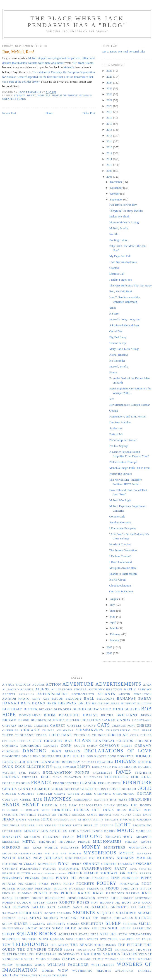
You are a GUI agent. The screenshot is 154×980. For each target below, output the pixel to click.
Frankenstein (66, 783)
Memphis (144, 837)
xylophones (125, 971)
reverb (103, 898)
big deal (112, 703)
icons (135, 810)
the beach (82, 945)
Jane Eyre (142, 815)
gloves (114, 789)
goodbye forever (35, 794)
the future (130, 945)
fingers (11, 777)
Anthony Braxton (105, 689)
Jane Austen (122, 815)
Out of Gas (116, 331)
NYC (63, 863)
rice (114, 898)
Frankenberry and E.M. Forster (127, 416)
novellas (28, 864)
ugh (31, 954)
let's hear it (86, 825)
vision (68, 959)
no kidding (102, 858)
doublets (89, 762)
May (113, 616)
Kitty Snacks (106, 819)
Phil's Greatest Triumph (123, 462)
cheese (144, 725)
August (115, 599)
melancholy (119, 837)
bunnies (56, 720)
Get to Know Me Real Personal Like (123, 51)
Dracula (105, 762)
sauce (145, 907)
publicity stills (136, 888)
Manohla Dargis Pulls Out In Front (130, 468)
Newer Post (9, 113)
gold (145, 788)
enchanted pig (105, 767)
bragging (69, 715)
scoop (50, 913)
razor (7, 898)
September (117, 199)
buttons (92, 720)
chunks (99, 735)
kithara (85, 820)
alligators (61, 689)
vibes (41, 959)
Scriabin (64, 913)
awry (36, 699)
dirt (67, 756)
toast (69, 950)
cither (146, 735)
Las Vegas (46, 825)
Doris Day (71, 762)
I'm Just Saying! (119, 446)
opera (76, 864)
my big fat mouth (63, 853)
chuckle (82, 735)
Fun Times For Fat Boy (123, 205)
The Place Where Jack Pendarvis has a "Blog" (77, 22)
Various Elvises (120, 954)
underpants (69, 954)
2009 (110, 171)
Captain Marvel (17, 726)
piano (62, 878)
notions (10, 864)
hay (114, 800)
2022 (110, 94)
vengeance (13, 959)
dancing (34, 751)
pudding (25, 893)
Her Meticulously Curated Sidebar (129, 405)
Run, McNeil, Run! (120, 291)
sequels (106, 913)
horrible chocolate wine (26, 810)
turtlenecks (14, 954)
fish (45, 777)
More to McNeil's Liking (124, 222)
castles (75, 726)
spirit (8, 934)
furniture (137, 782)
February (116, 634)
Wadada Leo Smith (121, 959)
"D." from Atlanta (83, 63)
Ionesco (79, 815)
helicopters (91, 805)
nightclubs (76, 858)
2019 (110, 112)
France (41, 782)
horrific (62, 810)
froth (117, 783)
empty (84, 767)
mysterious (100, 853)
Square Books (36, 934)
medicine (89, 836)
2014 (110, 141)
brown (10, 720)
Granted (114, 268)
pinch (84, 878)
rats (147, 893)
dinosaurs (52, 756)
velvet (145, 954)
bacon (58, 699)
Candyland (142, 720)
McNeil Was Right (120, 500)
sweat (93, 939)
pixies (44, 884)
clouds (125, 741)
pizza (56, 884)
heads (11, 805)
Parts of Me (116, 434)
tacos (147, 939)
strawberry (140, 934)
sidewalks (123, 918)
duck (8, 767)
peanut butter (16, 873)
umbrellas (46, 954)
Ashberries (115, 428)
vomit (98, 959)
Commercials (117, 516)
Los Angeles (54, 831)
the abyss (59, 945)
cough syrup (86, 746)
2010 (110, 165)
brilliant (127, 715)
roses (83, 902)
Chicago (30, 730)
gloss (101, 789)
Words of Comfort (120, 544)
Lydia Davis (80, 831)
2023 (110, 88)
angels (80, 689)
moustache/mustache (22, 853)
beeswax (68, 703)
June (113, 611)
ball (89, 698)
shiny (36, 918)
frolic (104, 783)
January (115, 640)
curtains (11, 751)
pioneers (131, 878)
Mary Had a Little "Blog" (124, 349)
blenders (63, 709)
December (117, 182)
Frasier (88, 783)
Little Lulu (12, 831)
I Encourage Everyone (122, 528)
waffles (145, 959)
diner (27, 756)
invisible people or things (58, 96)
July (113, 605)
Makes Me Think (119, 216)
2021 (110, 100)
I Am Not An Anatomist (123, 262)
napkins (144, 853)
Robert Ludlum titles (24, 903)
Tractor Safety (118, 343)
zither (46, 976)
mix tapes (33, 848)
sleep (113, 923)
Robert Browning (136, 898)
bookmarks (30, 715)
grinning (103, 794)
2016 (110, 130)
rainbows (115, 893)
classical (105, 741)
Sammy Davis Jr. (74, 907)
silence (143, 918)
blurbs (132, 709)
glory (87, 789)
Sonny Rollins (92, 928)
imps (148, 810)
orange (92, 864)
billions (144, 704)
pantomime (69, 869)
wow (63, 970)
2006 (110, 653)
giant (25, 789)
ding (37, 756)
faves (123, 772)
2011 (110, 159)
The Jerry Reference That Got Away (130, 285)
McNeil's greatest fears (49, 837)
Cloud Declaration (120, 585)
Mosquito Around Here (123, 568)
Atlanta (20, 96)
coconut (144, 741)
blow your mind (105, 709)
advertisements (118, 684)
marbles (144, 831)
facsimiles (103, 773)
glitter (72, 789)
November (117, 188)
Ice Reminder (117, 361)
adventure (78, 684)
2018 (110, 118)
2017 (110, 124)
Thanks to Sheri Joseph (123, 574)
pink (115, 878)
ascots (9, 694)
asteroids (26, 694)
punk (54, 893)
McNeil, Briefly (119, 228)
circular (118, 735)
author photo (16, 699)
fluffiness (93, 777)
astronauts (83, 694)
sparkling (142, 928)
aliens (42, 689)
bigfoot (129, 703)
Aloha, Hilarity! (119, 355)
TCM (7, 945)
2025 (110, 77)
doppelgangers (44, 762)
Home (49, 113)
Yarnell (145, 971)
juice (47, 819)
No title (114, 234)
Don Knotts (97, 756)
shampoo (9, 918)
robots (67, 902)
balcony (74, 699)
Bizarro (46, 709)
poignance (129, 884)
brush (24, 720)
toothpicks (86, 950)
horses (82, 810)
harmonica (83, 800)
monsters (115, 847)
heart (31, 96)
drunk (145, 762)
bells (84, 703)
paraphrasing (97, 868)
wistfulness (103, 965)
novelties (47, 864)
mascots (12, 837)
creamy (143, 745)
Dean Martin (65, 751)
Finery (113, 372)
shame (145, 913)
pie (74, 878)
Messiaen (11, 842)
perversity (13, 878)
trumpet (144, 950)
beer (52, 703)
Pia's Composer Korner (123, 440)
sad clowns (16, 907)
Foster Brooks (16, 783)
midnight (48, 842)
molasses (70, 848)
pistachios (27, 884)
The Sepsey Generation (123, 550)
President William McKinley (60, 889)
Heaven (50, 805)
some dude (64, 928)
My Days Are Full (120, 256)
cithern (9, 741)
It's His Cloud (117, 580)
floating (73, 777)
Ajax (147, 685)
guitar (144, 793)
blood (79, 709)
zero (36, 975)
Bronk (146, 715)
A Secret (114, 314)
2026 (110, 71)
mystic (127, 853)
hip (134, 805)
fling (57, 777)
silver (21, 924)
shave (23, 918)
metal (29, 841)
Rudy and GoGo (137, 903)
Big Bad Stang (118, 337)
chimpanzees (89, 730)
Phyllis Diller (39, 878)
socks (45, 928)
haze (123, 800)
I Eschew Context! (120, 556)
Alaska (27, 689)
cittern (24, 741)
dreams (125, 761)
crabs (127, 746)
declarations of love (118, 751)
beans (39, 703)
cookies (51, 746)
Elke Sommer (65, 767)
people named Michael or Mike (103, 873)
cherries (11, 730)
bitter (31, 709)
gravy (60, 794)
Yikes (113, 308)
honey (146, 805)
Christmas (60, 735)
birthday (12, 709)
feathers (143, 773)
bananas (126, 698)
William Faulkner (68, 965)
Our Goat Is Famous (121, 591)
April (114, 622)
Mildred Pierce (75, 842)
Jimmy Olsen (28, 819)
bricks (107, 715)
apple (130, 689)
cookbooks (31, 746)
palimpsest (30, 869)
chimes (48, 730)
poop (147, 883)
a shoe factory (17, 685)
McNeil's (69, 67)
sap (134, 907)
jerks (8, 819)
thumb (55, 949)
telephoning (30, 944)
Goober (9, 794)
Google (113, 411)
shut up (89, 918)
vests (29, 959)
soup (126, 928)
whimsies (24, 965)
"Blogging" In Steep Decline (126, 211)
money (91, 847)
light (123, 825)
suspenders (76, 939)
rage (99, 893)
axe (46, 699)
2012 (110, 153)
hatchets (101, 800)
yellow (11, 975)
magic (125, 830)
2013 (110, 147)
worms (48, 971)
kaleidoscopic (65, 820)
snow (31, 928)
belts (97, 703)
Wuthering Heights (92, 971)
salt (52, 907)
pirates (9, 884)
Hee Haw (69, 805)
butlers (74, 720)
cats (103, 725)
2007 (110, 647)
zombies (60, 975)
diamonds (11, 756)
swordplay (130, 939)
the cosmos (105, 945)
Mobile (51, 848)
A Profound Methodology (124, 325)
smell (145, 924)
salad (38, 907)
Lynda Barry (104, 831)
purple (68, 893)
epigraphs (128, 767)
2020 (110, 106)
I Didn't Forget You (120, 280)
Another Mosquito (120, 522)
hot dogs (103, 810)
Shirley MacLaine (61, 918)
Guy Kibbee (21, 800)
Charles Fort (124, 726)
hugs (122, 810)
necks (24, 858)
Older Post (89, 113)
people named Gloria (49, 874)
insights (10, 815)
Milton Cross (138, 842)
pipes (146, 878)
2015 (110, 135)
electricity (40, 767)
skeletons (92, 924)
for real (141, 777)
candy (124, 720)
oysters (10, 869)
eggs (20, 767)
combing (10, 746)
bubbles (38, 720)
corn (66, 745)
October (115, 194)
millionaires (107, 841)
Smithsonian (13, 929)
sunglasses (52, 939)
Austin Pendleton (135, 694)
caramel (41, 726)
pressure (95, 888)
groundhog (124, 794)
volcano (84, 959)
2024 (110, 82)
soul (113, 928)
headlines (141, 799)
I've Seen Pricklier (120, 422)
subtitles (11, 939)
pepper (146, 873)
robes (52, 903)
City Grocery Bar (53, 741)
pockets (85, 883)
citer (134, 735)
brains (90, 715)
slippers (130, 924)
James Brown (99, 815)
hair (37, 799)
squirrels (68, 934)
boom (50, 715)
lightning (142, 825)
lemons (64, 825)
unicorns (91, 954)
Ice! (111, 399)
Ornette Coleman (118, 864)
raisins (133, 893)
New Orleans (48, 858)
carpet (58, 725)
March (114, 628)
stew (123, 934)
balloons (106, 699)
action (54, 684)
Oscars (144, 864)
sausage (10, 913)
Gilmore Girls (48, 789)
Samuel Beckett (110, 907)
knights (128, 819)
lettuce (107, 826)
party (121, 868)
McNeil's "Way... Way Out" (125, 319)
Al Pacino (11, 690)
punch (40, 893)
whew (8, 965)
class (83, 740)
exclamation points (66, 772)
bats (26, 703)
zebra (25, 976)
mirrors (11, 847)
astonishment (53, 694)
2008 (110, 177)
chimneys (65, 731)
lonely (31, 831)
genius (10, 789)
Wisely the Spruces (120, 474)
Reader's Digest (29, 898)
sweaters (109, 939)
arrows (145, 689)
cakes (109, 720)
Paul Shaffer (141, 869)
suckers (30, 939)
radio (84, 893)
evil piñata (29, 773)
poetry (107, 883)
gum (6, 800)
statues (108, 934)
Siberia (106, 918)
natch (9, 858)
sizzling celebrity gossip (54, 924)
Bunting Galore (118, 240)
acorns (39, 685)
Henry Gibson (117, 805)
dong (112, 756)
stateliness (89, 934)
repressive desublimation (70, 898)
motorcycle (140, 848)
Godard (129, 789)
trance (105, 949)
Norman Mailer (134, 858)
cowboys (109, 745)
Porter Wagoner (18, 888)
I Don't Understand (120, 562)
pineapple (100, 878)
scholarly (31, 913)
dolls (79, 756)
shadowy (126, 913)
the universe (32, 949)
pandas (50, 869)
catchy (90, 726)
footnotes (116, 777)
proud (112, 888)
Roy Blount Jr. (106, 903)
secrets (84, 912)
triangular (124, 950)
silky (7, 924)
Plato (69, 884)
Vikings (54, 959)
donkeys (125, 756)
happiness (58, 799)
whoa (40, 965)
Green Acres (80, 794)
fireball (30, 777)
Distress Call (117, 274)
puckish (9, 893)
